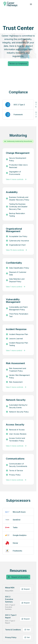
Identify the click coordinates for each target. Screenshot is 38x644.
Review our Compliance (18, 64)
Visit (27, 630)
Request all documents (18, 577)
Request (25, 589)
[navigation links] (31, 4)
